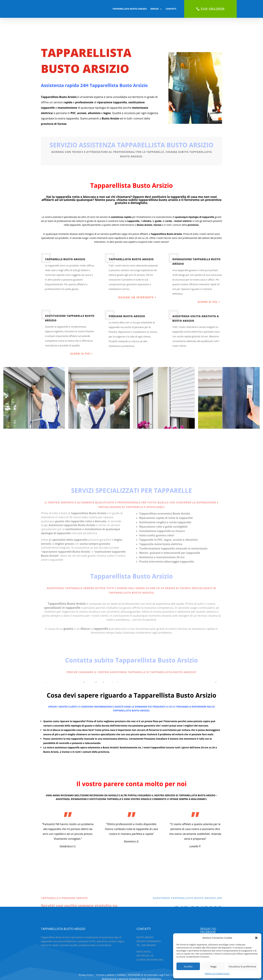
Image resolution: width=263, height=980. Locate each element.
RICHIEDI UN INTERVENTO (136, 281)
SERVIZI (155, 9)
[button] (256, 938)
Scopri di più (208, 286)
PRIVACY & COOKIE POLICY (217, 974)
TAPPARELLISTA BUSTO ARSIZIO (130, 9)
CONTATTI (171, 9)
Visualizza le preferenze (242, 966)
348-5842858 (213, 9)
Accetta (188, 966)
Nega (213, 966)
